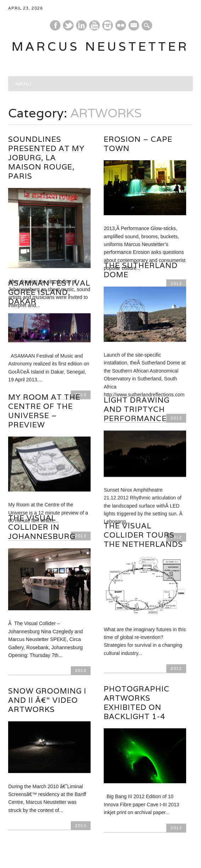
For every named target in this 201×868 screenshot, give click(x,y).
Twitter (68, 25)
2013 (81, 638)
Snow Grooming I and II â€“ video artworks (47, 667)
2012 (176, 638)
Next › (143, 827)
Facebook (55, 25)
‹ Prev (58, 827)
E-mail (134, 26)
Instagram (108, 25)
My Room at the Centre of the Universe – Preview (44, 389)
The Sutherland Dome (141, 259)
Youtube (94, 25)
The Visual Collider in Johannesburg (42, 494)
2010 (81, 793)
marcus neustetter (100, 46)
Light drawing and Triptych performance (137, 387)
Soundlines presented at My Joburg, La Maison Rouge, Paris (46, 158)
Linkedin (81, 25)
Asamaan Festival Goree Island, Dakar (49, 276)
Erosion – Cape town (138, 144)
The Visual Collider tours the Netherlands (143, 504)
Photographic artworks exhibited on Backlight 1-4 (137, 672)
